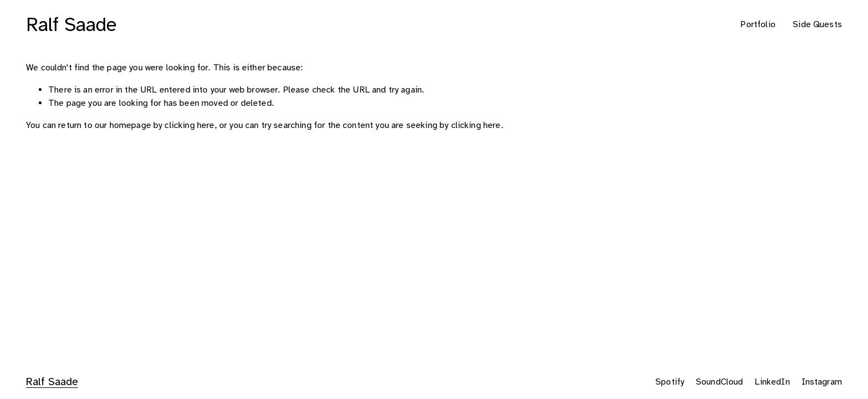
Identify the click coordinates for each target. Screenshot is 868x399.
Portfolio (758, 24)
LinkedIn (772, 382)
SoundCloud (720, 382)
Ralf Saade (71, 25)
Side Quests (817, 24)
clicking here (189, 125)
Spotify (670, 382)
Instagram (822, 382)
